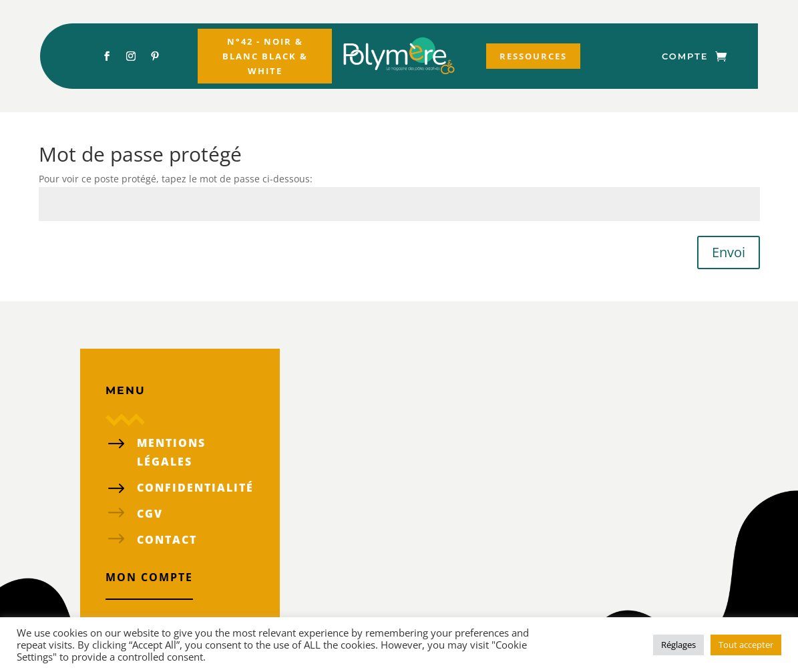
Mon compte (149, 577)
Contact (167, 540)
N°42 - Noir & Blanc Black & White (265, 56)
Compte (685, 56)
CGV (150, 514)
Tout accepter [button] (746, 645)
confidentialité (195, 488)
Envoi (729, 252)
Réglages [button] (678, 645)
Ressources (533, 56)
